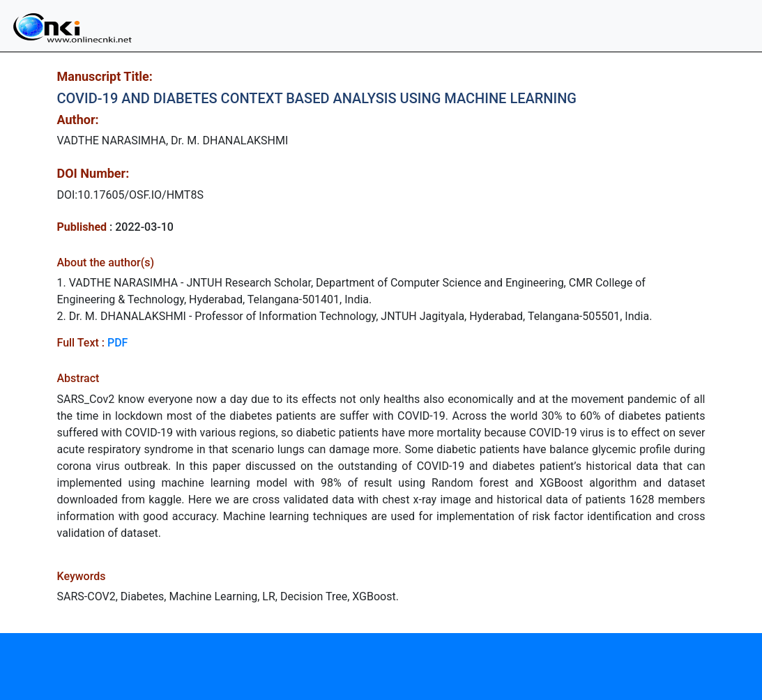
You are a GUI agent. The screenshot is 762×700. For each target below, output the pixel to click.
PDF (117, 343)
